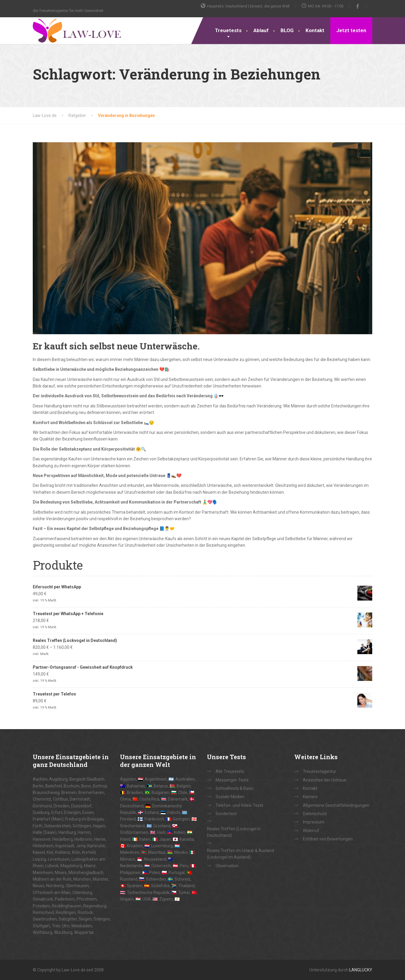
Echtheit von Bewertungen (328, 839)
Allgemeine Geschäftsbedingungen (336, 805)
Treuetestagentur (320, 771)
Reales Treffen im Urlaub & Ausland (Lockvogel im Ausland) (240, 854)
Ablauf (261, 30)
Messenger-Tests (232, 780)
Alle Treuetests (230, 771)
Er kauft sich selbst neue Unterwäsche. (116, 346)
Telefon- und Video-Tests (239, 805)
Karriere (310, 797)
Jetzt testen (351, 30)
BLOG (287, 30)
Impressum (314, 822)
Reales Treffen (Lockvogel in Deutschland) (234, 832)
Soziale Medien (230, 797)
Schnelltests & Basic (235, 788)
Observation (227, 866)
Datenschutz (315, 814)
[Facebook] (358, 6)
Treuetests (228, 30)
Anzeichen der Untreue (325, 780)
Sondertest (226, 814)
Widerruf (311, 831)
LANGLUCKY (361, 970)
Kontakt (315, 30)
